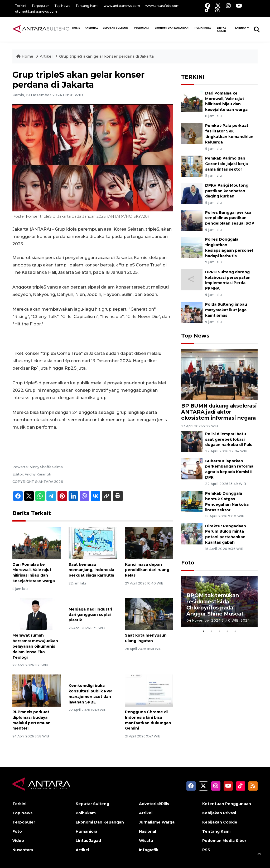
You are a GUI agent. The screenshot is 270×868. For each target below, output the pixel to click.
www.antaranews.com (122, 6)
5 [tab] (235, 631)
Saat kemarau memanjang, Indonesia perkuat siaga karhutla (91, 570)
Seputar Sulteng (115, 28)
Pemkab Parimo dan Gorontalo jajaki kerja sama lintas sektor (226, 164)
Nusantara (23, 850)
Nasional (148, 831)
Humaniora (203, 28)
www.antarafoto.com (162, 6)
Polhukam (141, 28)
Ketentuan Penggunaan (227, 804)
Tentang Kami (87, 6)
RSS (206, 850)
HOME (76, 28)
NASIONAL (91, 28)
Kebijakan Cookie (220, 822)
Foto (188, 563)
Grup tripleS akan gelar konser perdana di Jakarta (106, 56)
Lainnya (241, 28)
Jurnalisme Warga (157, 822)
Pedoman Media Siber (224, 841)
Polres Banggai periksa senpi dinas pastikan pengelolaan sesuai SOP (230, 218)
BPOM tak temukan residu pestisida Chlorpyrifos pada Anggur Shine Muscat (215, 604)
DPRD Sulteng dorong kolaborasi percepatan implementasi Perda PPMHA (228, 280)
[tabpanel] (219, 602)
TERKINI (193, 77)
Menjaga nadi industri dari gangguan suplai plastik (90, 615)
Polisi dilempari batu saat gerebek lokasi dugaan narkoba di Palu (229, 439)
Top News (62, 6)
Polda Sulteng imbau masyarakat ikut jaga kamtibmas (226, 310)
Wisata (146, 841)
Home (25, 56)
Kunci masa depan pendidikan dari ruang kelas (147, 570)
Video (18, 841)
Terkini (21, 6)
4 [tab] (227, 631)
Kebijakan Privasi (219, 813)
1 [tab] (204, 631)
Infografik (149, 850)
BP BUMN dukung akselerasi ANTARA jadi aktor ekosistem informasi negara (219, 412)
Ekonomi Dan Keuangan (172, 28)
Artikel (47, 56)
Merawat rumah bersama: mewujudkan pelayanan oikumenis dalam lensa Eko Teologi (35, 646)
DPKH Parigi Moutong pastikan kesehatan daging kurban (227, 191)
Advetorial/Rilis (154, 804)
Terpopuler (40, 6)
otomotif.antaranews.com (36, 11)
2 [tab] (211, 631)
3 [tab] (219, 631)
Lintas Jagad (222, 29)
